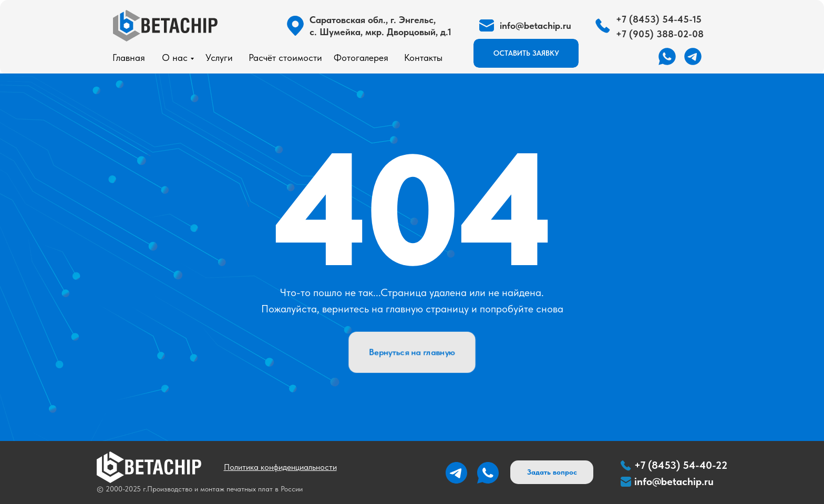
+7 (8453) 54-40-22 (681, 465)
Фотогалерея (361, 57)
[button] (526, 53)
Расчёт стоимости (285, 57)
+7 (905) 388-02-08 (660, 34)
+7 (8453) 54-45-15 (659, 19)
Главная (129, 57)
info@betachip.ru (674, 481)
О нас (175, 57)
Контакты (423, 57)
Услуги (219, 57)
